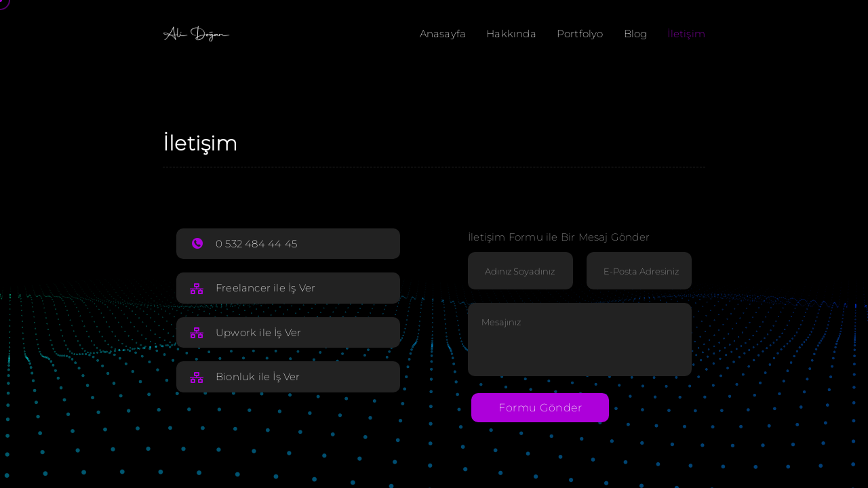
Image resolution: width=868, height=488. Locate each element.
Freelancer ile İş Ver (265, 288)
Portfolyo (580, 34)
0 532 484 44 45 (256, 244)
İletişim (686, 34)
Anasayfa (443, 34)
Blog (636, 34)
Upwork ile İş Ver (258, 332)
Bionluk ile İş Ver (258, 377)
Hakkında (511, 34)
